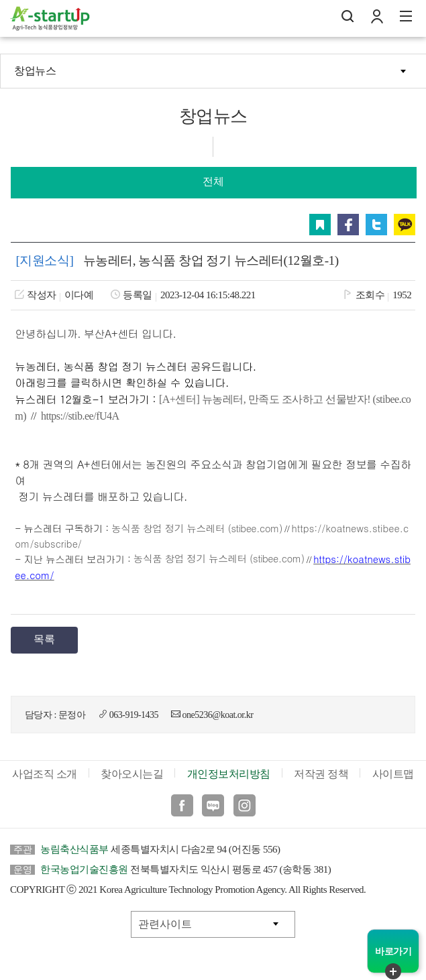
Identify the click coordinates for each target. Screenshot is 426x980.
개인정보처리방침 (229, 774)
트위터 (376, 225)
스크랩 (320, 225)
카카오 (405, 225)
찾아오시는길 (132, 774)
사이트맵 (393, 774)
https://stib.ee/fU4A (80, 416)
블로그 (213, 805)
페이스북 (348, 225)
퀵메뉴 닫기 (393, 971)
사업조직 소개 (45, 774)
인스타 (245, 805)
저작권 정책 (321, 774)
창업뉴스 (35, 71)
